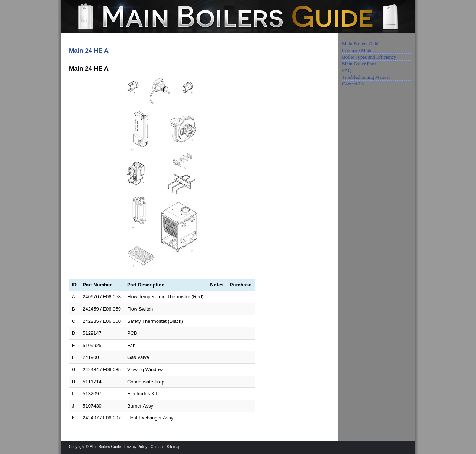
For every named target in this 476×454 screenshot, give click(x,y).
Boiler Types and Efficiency (369, 57)
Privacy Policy (136, 447)
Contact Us (353, 84)
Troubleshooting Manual (366, 77)
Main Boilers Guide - (107, 447)
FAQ (347, 70)
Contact (157, 447)
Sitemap (174, 447)
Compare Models (359, 50)
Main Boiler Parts (359, 64)
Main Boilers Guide (361, 44)
